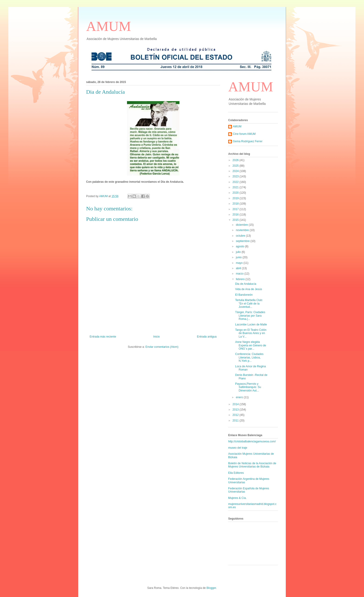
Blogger (211, 588)
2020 (236, 193)
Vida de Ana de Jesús (249, 289)
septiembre (243, 241)
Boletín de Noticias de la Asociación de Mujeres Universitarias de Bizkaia (252, 465)
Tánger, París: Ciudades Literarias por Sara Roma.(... (250, 316)
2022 (236, 182)
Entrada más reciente (103, 337)
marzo (240, 274)
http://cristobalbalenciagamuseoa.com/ (252, 441)
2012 (236, 415)
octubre (241, 236)
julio (239, 252)
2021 (236, 187)
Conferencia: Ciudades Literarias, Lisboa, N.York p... (249, 357)
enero (240, 397)
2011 (236, 421)
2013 (236, 410)
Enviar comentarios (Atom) (162, 347)
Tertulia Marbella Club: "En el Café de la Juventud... (249, 303)
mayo (240, 263)
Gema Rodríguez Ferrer (248, 141)
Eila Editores (236, 473)
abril (239, 268)
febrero (241, 279)
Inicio (156, 337)
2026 (236, 160)
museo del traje (238, 448)
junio (239, 257)
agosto (240, 246)
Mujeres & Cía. (237, 498)
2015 (236, 220)
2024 (236, 171)
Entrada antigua (207, 337)
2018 (236, 204)
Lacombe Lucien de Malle (251, 325)
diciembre (242, 225)
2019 (236, 198)
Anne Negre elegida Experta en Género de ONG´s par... (251, 345)
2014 (236, 404)
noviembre (243, 230)
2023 (236, 176)
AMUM (109, 26)
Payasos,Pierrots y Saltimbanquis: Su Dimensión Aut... (248, 387)
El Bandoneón (244, 295)
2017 (236, 209)
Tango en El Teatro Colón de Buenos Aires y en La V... (251, 333)
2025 (236, 166)
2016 (236, 215)
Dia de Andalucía (246, 284)
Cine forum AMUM (244, 134)
